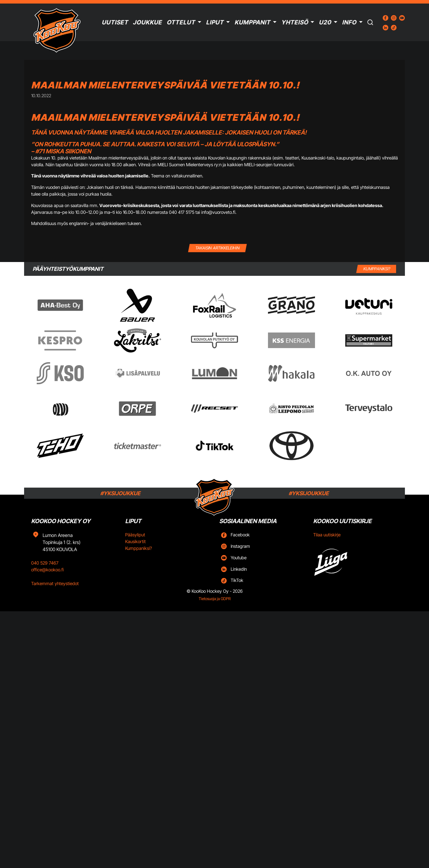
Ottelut (181, 22)
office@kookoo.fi (47, 570)
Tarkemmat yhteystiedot (55, 584)
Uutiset (115, 22)
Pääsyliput (135, 535)
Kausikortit (135, 542)
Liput (215, 22)
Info (349, 22)
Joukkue (147, 22)
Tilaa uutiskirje (327, 535)
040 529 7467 (45, 563)
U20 (325, 22)
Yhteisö (295, 22)
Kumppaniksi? (139, 548)
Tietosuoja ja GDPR (215, 599)
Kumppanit (252, 22)
